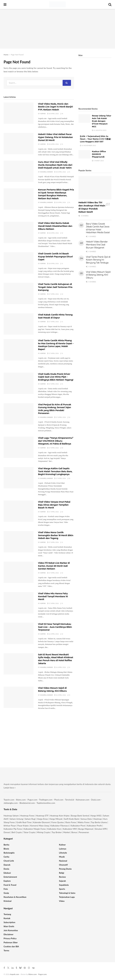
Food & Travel (10, 885)
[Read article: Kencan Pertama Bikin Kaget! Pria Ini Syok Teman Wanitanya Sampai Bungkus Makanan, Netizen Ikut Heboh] (19, 199)
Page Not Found (17, 55)
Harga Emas (42, 819)
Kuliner (62, 845)
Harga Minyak (56, 819)
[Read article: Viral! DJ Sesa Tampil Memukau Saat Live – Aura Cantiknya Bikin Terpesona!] (19, 633)
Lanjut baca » (10, 788)
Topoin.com (9, 800)
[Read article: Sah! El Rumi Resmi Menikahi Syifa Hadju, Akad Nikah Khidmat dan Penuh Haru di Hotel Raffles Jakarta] (19, 664)
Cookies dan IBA (11, 946)
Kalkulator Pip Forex (13, 829)
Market (67, 832)
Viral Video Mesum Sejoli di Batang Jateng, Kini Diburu (52, 689)
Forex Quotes (58, 822)
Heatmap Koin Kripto (60, 816)
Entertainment (10, 877)
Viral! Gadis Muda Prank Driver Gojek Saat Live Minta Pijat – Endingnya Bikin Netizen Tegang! (56, 377)
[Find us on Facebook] (4, 968)
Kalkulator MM (70, 829)
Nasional (63, 861)
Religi (62, 873)
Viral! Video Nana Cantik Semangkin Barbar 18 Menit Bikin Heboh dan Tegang (56, 535)
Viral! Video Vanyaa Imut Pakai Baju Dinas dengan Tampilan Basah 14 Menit (54, 505)
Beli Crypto (17, 832)
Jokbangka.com (11, 803)
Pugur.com (32, 800)
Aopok (43, 114)
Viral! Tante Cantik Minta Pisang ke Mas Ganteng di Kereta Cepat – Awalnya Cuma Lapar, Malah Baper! (56, 345)
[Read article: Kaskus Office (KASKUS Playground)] (84, 154)
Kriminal (7, 901)
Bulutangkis (9, 853)
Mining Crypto (44, 832)
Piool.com (59, 800)
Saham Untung (16, 819)
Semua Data (86, 819)
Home (6, 55)
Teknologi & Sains (67, 893)
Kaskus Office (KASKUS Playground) (99, 154)
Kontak (7, 918)
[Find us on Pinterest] (25, 968)
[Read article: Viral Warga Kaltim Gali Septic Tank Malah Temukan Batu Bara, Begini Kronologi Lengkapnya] (19, 478)
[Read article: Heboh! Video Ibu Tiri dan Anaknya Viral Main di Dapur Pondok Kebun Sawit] (95, 188)
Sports (62, 889)
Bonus (75, 832)
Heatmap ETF (42, 816)
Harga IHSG (96, 816)
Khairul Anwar (46, 172)
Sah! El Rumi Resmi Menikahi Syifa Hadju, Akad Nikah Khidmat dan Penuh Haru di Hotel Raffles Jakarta (56, 659)
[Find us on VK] (33, 968)
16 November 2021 (88, 145)
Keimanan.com (83, 800)
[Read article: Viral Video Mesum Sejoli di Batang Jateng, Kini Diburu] (19, 697)
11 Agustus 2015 (99, 130)
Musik (62, 857)
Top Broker (57, 832)
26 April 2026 (53, 634)
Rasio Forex (71, 822)
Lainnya (63, 849)
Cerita (6, 857)
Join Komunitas (11, 930)
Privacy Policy (10, 938)
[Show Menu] (5, 4)
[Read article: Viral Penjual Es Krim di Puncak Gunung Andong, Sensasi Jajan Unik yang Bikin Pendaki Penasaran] (19, 414)
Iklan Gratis (9, 926)
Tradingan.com (46, 800)
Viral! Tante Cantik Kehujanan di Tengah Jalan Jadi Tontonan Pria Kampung (55, 287)
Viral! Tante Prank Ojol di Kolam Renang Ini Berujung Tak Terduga (98, 260)
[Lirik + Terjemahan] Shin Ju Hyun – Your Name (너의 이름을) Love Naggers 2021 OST (95, 139)
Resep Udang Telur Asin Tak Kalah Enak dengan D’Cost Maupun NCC (102, 121)
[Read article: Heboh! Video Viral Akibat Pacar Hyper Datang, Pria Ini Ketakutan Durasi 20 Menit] (19, 144)
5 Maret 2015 (98, 161)
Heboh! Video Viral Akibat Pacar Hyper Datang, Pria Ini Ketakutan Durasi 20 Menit (55, 137)
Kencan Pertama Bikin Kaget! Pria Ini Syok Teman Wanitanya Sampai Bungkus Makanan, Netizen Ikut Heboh (56, 194)
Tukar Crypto (29, 832)
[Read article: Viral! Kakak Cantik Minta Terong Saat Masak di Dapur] (19, 324)
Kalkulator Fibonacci (60, 826)
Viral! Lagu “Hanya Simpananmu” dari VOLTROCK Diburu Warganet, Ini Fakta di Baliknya (56, 441)
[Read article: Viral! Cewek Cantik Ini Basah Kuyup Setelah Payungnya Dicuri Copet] (19, 263)
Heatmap (97, 819)
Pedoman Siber (11, 942)
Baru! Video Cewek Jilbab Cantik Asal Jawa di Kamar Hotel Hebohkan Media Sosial (98, 228)
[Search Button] (110, 4)
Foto (6, 889)
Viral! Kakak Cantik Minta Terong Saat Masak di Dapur (55, 316)
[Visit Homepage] (57, 4)
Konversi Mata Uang (40, 826)
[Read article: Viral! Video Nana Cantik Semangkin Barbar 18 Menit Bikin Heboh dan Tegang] (19, 542)
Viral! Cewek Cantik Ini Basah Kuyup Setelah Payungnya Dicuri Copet (55, 257)
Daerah (7, 865)
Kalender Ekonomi (41, 822)
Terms (6, 950)
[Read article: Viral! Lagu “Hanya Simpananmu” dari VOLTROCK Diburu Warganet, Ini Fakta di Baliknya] (19, 447)
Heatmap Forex (27, 816)
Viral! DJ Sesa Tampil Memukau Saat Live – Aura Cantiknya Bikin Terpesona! (55, 627)
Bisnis (6, 849)
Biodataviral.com (27, 803)
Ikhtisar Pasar (10, 826)
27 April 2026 (53, 294)
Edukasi (7, 873)
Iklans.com (21, 800)
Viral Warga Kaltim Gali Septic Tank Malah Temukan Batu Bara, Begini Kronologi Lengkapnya (55, 471)
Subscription (9, 922)
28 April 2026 (53, 114)
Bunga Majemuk (86, 829)
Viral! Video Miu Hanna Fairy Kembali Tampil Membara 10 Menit (53, 596)
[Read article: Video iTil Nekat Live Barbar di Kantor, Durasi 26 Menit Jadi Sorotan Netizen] (19, 572)
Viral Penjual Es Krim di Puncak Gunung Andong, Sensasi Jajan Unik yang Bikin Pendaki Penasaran (55, 409)
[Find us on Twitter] (8, 968)
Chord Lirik (9, 861)
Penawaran (84, 832)
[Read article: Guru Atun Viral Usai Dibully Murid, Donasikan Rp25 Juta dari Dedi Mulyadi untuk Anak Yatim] (19, 171)
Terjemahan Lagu (67, 897)
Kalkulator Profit (94, 826)
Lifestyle (63, 853)
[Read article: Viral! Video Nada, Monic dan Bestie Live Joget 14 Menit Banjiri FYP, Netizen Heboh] (19, 113)
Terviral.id (70, 800)
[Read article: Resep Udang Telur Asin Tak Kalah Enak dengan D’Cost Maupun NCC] (84, 119)
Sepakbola (64, 885)
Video (62, 901)
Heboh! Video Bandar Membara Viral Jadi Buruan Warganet (97, 245)
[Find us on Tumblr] (16, 968)
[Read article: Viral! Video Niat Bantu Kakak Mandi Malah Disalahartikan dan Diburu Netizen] (19, 232)
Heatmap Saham (11, 816)
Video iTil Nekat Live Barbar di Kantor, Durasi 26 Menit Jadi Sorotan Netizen (54, 566)
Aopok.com (15, 974)
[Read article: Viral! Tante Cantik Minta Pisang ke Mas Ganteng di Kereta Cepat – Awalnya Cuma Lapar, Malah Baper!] (19, 350)
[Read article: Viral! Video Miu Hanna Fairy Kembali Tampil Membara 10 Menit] (19, 603)
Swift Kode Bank (71, 819)
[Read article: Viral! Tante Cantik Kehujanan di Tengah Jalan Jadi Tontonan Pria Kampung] (19, 293)
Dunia (6, 869)
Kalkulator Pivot (78, 826)
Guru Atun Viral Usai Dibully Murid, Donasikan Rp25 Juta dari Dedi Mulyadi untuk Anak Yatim (55, 165)
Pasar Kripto (23, 826)
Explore (7, 881)
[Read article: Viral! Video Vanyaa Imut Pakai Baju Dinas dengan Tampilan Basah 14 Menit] (19, 511)
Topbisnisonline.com (46, 803)
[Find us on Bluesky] (20, 968)
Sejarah (62, 881)
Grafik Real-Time (24, 822)
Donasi (7, 832)
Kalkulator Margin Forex (35, 829)
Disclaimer (9, 934)
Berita (6, 845)
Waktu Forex (84, 822)
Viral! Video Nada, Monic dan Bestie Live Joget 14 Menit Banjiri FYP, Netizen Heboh (55, 107)
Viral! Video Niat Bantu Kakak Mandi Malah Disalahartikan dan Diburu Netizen (55, 226)
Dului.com (96, 800)
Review (62, 877)
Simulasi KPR (101, 829)
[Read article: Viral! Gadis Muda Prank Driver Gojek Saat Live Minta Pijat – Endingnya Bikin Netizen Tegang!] (19, 383)
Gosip (6, 893)
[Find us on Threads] (29, 968)
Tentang (7, 914)
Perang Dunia (65, 869)
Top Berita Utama (99, 822)
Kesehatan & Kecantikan (15, 897)
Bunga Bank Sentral (80, 816)
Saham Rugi (30, 819)
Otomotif (63, 865)
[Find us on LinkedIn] (13, 968)
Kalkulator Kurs (54, 829)
